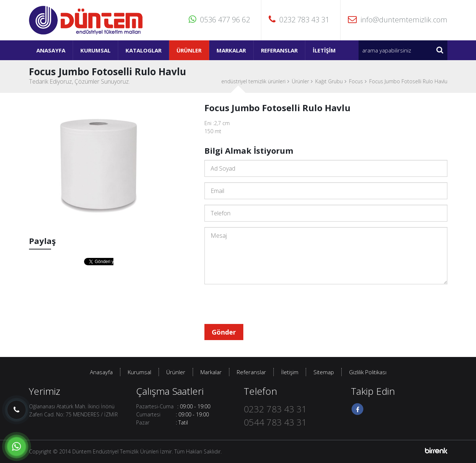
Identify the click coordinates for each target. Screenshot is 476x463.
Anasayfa (51, 50)
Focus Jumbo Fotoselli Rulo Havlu (408, 81)
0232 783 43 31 (299, 20)
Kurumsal (95, 50)
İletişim (324, 50)
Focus (356, 81)
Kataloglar (143, 50)
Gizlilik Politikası (368, 372)
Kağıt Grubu (329, 81)
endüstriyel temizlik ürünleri (253, 81)
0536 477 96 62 (219, 20)
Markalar (231, 50)
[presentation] (260, 304)
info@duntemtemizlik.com (398, 20)
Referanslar (279, 50)
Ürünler (189, 50)
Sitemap (324, 372)
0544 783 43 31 (275, 422)
